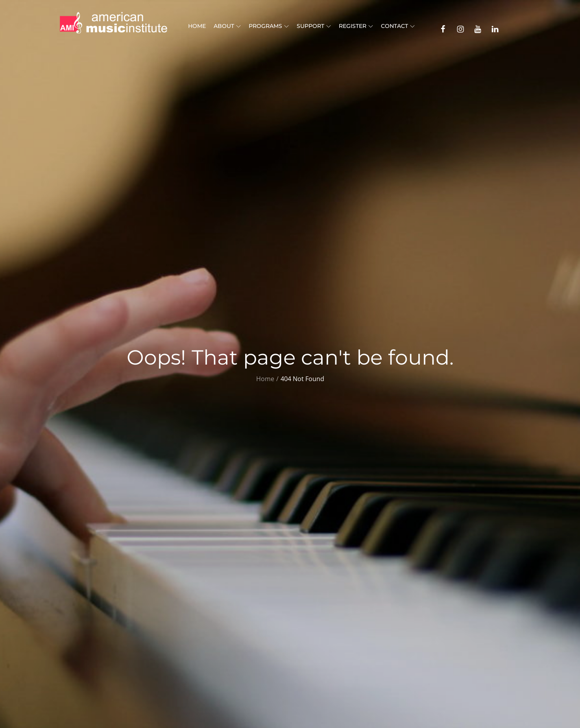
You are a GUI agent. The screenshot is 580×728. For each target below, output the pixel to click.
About (227, 26)
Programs (269, 26)
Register (356, 26)
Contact (398, 26)
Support (314, 26)
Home (197, 26)
